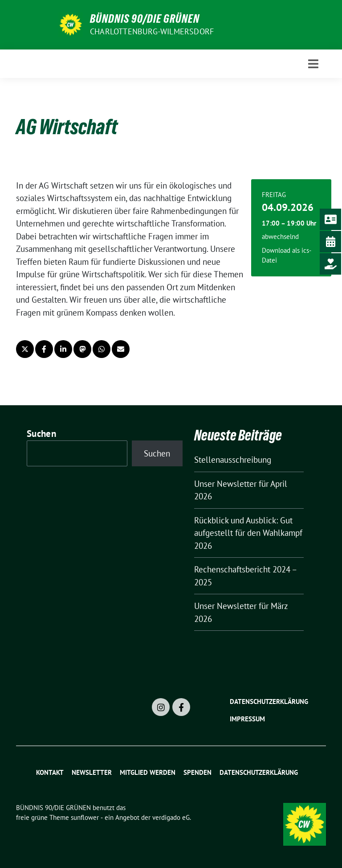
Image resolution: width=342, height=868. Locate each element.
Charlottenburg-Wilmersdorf (152, 31)
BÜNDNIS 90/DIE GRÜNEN (145, 19)
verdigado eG (171, 817)
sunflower (85, 817)
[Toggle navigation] (313, 64)
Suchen (41, 434)
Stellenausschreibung (233, 460)
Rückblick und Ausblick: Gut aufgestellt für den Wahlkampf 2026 (248, 533)
